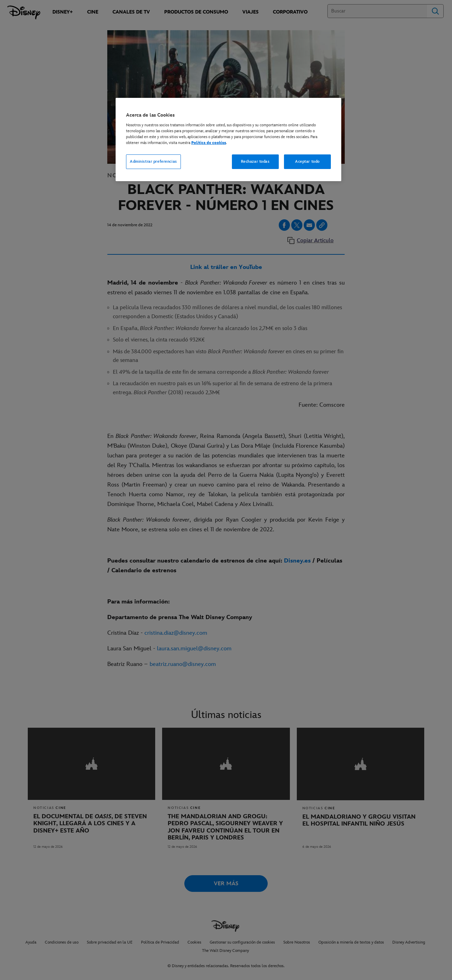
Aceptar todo (307, 162)
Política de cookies (209, 143)
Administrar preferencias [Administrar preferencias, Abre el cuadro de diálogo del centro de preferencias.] (153, 162)
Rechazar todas (255, 162)
